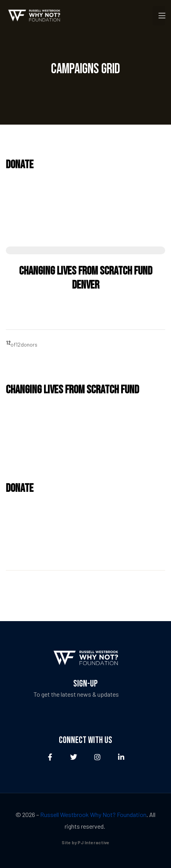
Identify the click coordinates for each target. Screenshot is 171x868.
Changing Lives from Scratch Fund (72, 390)
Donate (20, 165)
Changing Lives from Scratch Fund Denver (86, 278)
